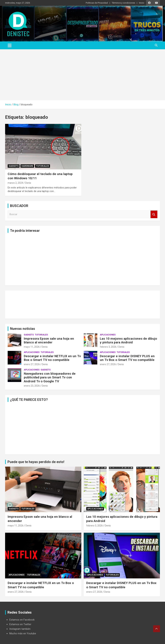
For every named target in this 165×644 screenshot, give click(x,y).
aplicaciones (108, 335)
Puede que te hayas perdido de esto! (36, 462)
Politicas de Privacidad (97, 3)
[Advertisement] (82, 75)
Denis (28, 183)
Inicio (142, 3)
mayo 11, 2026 (32, 347)
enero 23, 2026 (32, 386)
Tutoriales (43, 166)
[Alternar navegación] (10, 45)
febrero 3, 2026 (108, 347)
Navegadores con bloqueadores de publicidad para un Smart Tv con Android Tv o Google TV (50, 377)
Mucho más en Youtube (23, 633)
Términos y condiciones (123, 3)
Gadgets (14, 166)
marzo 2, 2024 (15, 183)
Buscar (154, 214)
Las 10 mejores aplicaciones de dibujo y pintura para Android (128, 341)
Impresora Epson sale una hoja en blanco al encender (49, 341)
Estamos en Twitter (20, 624)
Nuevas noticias (23, 329)
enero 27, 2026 (32, 364)
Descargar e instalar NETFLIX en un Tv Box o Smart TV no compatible (52, 358)
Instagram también (20, 629)
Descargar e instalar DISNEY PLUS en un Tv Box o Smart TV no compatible (127, 358)
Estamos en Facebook (22, 620)
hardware (27, 166)
